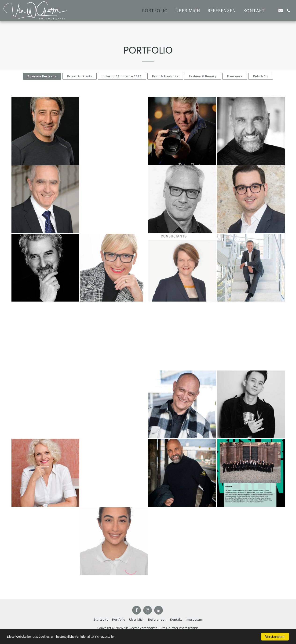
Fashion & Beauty (203, 76)
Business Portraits (42, 76)
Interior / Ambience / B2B (122, 76)
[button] (273, 11)
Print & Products (165, 76)
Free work (235, 76)
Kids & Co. (261, 76)
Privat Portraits (80, 76)
